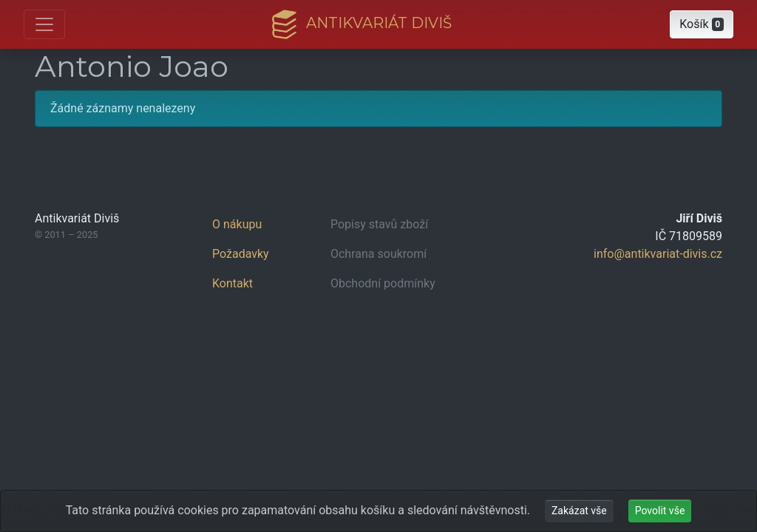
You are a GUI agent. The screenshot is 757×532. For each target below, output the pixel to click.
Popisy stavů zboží (379, 224)
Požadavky (241, 254)
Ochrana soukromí (378, 254)
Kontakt (232, 283)
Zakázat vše (579, 511)
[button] (702, 24)
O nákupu (237, 224)
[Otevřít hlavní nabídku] (44, 24)
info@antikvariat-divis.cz (658, 254)
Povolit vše (660, 511)
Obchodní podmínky (383, 283)
